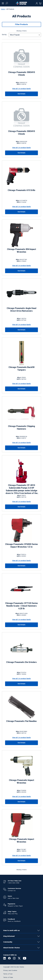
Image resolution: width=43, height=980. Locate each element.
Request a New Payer (15, 906)
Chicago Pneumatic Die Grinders (21, 662)
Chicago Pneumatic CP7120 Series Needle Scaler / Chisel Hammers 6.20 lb (21, 606)
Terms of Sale (8, 977)
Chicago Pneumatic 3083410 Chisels (21, 74)
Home (3, 9)
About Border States (12, 948)
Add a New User (13, 898)
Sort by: (4, 35)
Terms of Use (8, 974)
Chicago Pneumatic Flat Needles (21, 721)
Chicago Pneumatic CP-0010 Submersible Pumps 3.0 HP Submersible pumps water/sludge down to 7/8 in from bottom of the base (21, 489)
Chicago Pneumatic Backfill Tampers (21, 369)
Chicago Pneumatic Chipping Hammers (22, 428)
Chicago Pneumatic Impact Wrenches (22, 781)
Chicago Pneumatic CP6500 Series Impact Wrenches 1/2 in (21, 546)
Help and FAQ (13, 914)
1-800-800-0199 (14, 883)
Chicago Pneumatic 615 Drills (21, 190)
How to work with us (11, 930)
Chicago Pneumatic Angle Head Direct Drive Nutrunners (22, 310)
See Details (21, 94)
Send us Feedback (14, 921)
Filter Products (21, 24)
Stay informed (9, 936)
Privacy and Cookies (10, 970)
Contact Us (12, 891)
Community (8, 942)
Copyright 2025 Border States (14, 967)
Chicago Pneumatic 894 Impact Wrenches (22, 251)
